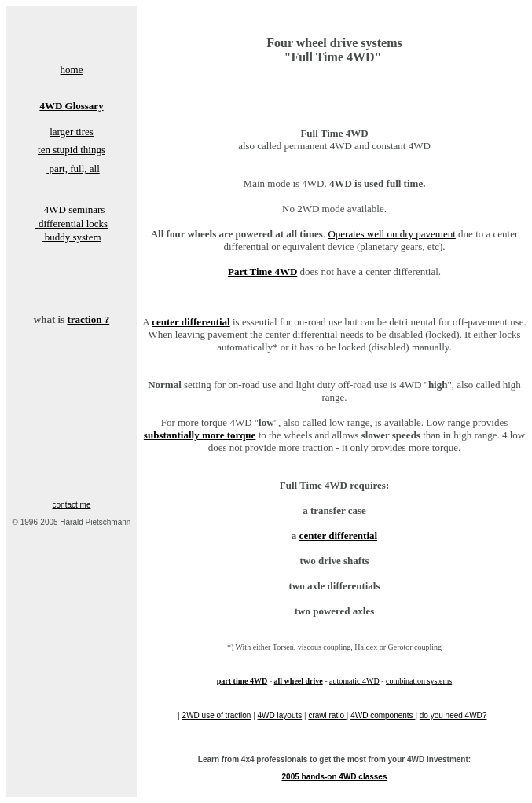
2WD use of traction (217, 715)
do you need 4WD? (453, 715)
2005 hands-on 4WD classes (335, 777)
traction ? (88, 319)
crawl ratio (327, 715)
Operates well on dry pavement (391, 234)
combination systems (419, 681)
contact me (72, 505)
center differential (339, 535)
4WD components (383, 715)
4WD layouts (280, 715)
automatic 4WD (354, 681)
